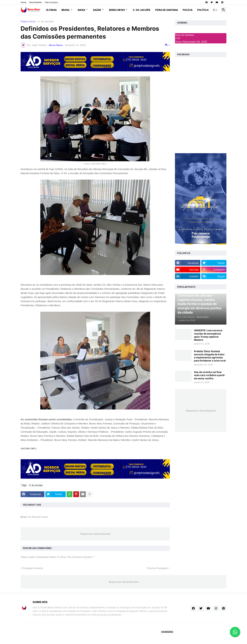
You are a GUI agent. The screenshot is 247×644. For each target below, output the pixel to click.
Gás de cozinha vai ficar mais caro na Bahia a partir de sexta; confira (209, 375)
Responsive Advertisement (95, 534)
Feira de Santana (167, 10)
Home (23, 2)
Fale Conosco (51, 2)
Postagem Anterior (33, 568)
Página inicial (28, 22)
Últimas (51, 10)
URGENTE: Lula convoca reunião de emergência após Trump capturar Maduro (208, 335)
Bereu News (117, 10)
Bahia (81, 10)
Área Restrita (36, 2)
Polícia (188, 10)
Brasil (66, 10)
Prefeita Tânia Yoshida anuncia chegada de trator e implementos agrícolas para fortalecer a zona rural (210, 356)
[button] (215, 10)
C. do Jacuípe (142, 10)
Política (203, 10)
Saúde (97, 10)
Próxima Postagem (157, 568)
